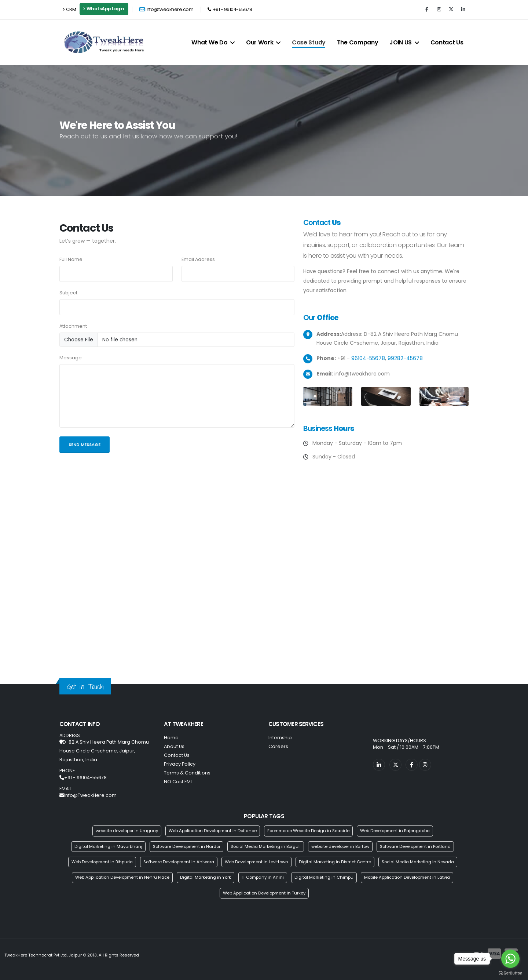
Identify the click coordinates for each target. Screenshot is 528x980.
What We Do (213, 42)
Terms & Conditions (187, 773)
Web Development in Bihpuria (102, 862)
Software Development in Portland (415, 846)
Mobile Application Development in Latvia (407, 877)
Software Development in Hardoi (186, 846)
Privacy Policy (180, 764)
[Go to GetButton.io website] (510, 973)
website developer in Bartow (340, 846)
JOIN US (404, 42)
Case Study (309, 42)
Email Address (198, 259)
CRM (69, 9)
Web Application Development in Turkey (264, 893)
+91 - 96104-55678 (230, 9)
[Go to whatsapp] (510, 959)
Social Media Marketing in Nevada (418, 862)
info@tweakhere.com (166, 9)
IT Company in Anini (263, 877)
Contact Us (447, 42)
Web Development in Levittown (256, 862)
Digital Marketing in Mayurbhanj (108, 846)
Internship (280, 738)
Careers (278, 746)
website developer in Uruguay (127, 831)
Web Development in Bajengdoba (395, 831)
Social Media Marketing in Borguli (266, 846)
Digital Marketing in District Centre (335, 862)
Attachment (73, 326)
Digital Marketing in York (206, 877)
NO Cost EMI (178, 782)
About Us (174, 746)
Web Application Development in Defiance (213, 831)
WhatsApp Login (104, 9)
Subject (68, 293)
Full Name (71, 259)
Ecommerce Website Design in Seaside (308, 831)
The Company (358, 42)
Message (71, 358)
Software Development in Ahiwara (179, 862)
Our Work (263, 42)
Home (171, 738)
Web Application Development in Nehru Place (122, 877)
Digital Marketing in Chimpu (324, 877)
